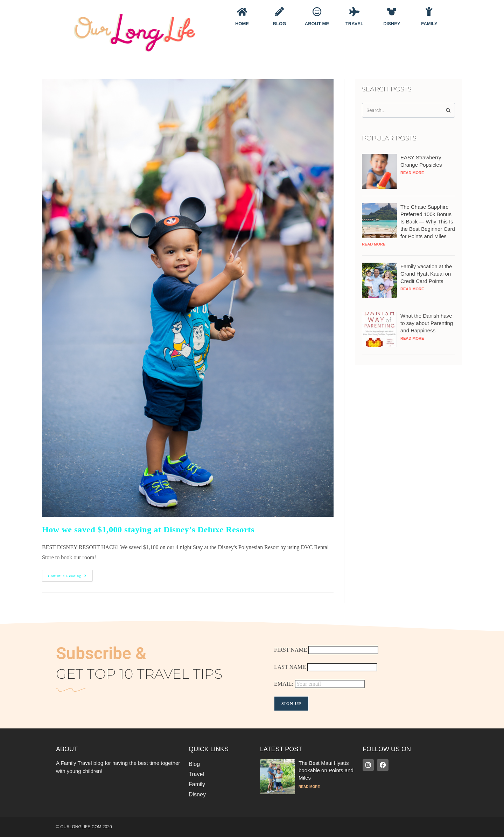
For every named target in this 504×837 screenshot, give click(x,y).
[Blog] (279, 12)
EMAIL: (319, 684)
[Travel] (354, 12)
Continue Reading (70, 574)
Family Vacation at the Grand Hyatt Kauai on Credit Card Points (426, 274)
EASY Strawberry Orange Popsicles (421, 161)
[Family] (429, 12)
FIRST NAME (290, 650)
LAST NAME (290, 667)
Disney (392, 24)
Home (242, 24)
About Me (317, 24)
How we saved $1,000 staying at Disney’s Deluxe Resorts (148, 530)
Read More (412, 173)
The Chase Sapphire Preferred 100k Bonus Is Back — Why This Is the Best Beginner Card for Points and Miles (428, 222)
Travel (354, 24)
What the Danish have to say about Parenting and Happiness (427, 323)
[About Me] (317, 12)
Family (429, 24)
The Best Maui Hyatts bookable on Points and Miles (326, 770)
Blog (280, 24)
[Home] (242, 12)
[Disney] (392, 12)
